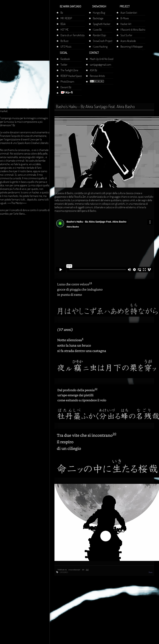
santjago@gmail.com (100, 65)
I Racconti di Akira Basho (133, 30)
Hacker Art (126, 24)
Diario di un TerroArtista (73, 35)
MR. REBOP (66, 18)
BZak (63, 24)
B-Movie (125, 18)
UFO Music (66, 46)
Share (150, 572)
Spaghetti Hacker (102, 24)
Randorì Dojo (99, 35)
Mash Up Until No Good (102, 59)
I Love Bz (97, 30)
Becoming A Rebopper (132, 46)
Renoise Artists (97, 76)
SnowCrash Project (103, 41)
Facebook (65, 59)
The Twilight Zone (69, 70)
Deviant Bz (66, 87)
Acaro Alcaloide (128, 41)
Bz (62, 13)
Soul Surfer (126, 35)
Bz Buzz (64, 41)
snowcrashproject (75, 570)
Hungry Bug (99, 13)
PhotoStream (67, 81)
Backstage (98, 18)
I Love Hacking (100, 46)
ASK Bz (93, 70)
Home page (8, 66)
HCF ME (65, 30)
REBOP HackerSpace (71, 76)
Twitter (64, 65)
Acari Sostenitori (129, 13)
